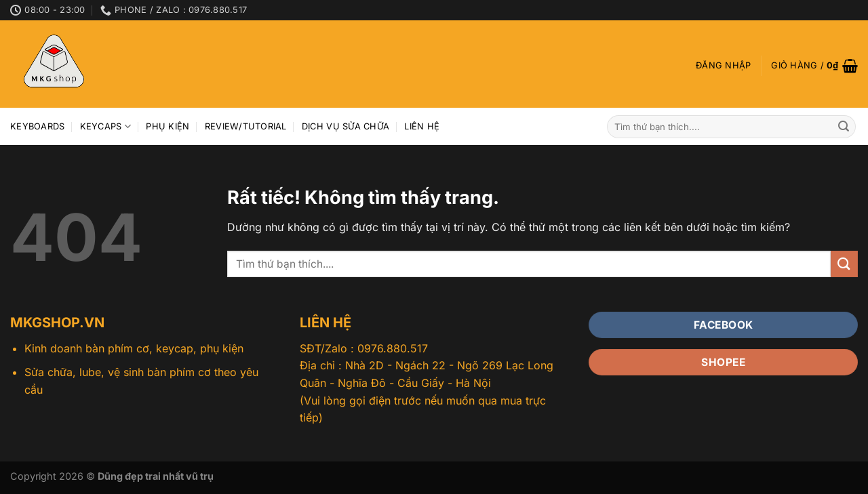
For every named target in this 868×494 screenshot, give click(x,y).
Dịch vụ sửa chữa (346, 126)
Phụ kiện (167, 126)
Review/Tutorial (246, 126)
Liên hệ (422, 126)
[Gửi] (844, 127)
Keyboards (37, 126)
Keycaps (105, 126)
